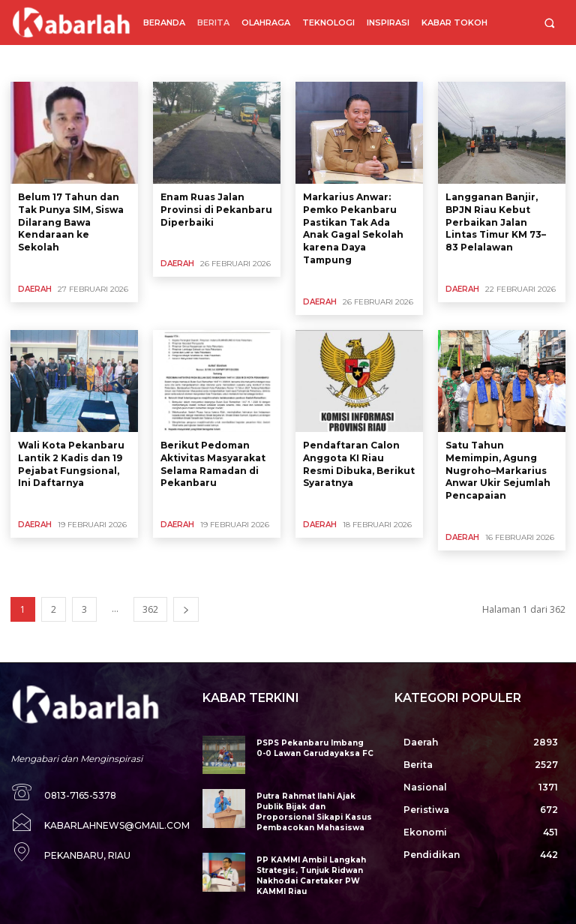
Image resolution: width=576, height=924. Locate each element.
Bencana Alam (45, 63)
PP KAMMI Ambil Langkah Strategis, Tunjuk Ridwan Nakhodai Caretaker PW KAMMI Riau (309, 876)
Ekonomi (145, 63)
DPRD (100, 63)
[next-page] (186, 609)
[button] (549, 23)
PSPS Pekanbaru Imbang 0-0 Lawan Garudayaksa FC (314, 748)
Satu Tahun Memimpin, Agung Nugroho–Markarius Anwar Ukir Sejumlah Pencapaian (498, 470)
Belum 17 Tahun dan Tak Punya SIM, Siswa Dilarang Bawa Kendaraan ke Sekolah (71, 222)
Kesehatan (318, 63)
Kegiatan (264, 63)
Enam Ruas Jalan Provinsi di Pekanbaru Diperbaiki (216, 210)
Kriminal (418, 63)
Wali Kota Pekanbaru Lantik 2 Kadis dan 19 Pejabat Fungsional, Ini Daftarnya (71, 464)
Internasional (205, 63)
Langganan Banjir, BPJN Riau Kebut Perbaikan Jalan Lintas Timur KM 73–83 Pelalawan (496, 222)
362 (150, 609)
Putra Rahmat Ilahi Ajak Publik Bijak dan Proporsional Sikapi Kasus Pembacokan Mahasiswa (310, 812)
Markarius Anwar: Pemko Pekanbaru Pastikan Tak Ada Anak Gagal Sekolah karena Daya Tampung (353, 228)
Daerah (35, 289)
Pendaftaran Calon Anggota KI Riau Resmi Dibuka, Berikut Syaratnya (359, 464)
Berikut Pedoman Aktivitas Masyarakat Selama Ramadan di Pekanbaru (213, 464)
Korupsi (370, 63)
